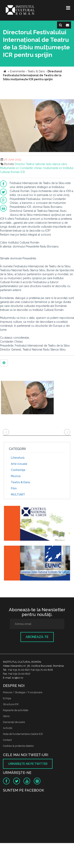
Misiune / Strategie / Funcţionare (23, 692)
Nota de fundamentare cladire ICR (23, 734)
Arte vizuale (19, 464)
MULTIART (18, 495)
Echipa (7, 698)
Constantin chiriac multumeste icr (41, 168)
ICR (23, 172)
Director (20, 164)
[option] (27, 397)
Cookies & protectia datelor (18, 746)
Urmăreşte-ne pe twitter (28, 764)
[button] (70, 99)
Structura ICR (11, 704)
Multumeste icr (9, 168)
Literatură (18, 458)
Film (14, 488)
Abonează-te (37, 637)
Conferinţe (18, 470)
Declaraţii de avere (14, 722)
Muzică (16, 476)
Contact (7, 740)
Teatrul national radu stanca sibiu (46, 164)
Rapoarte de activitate (16, 710)
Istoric (6, 716)
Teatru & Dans (20, 482)
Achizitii (8, 728)
